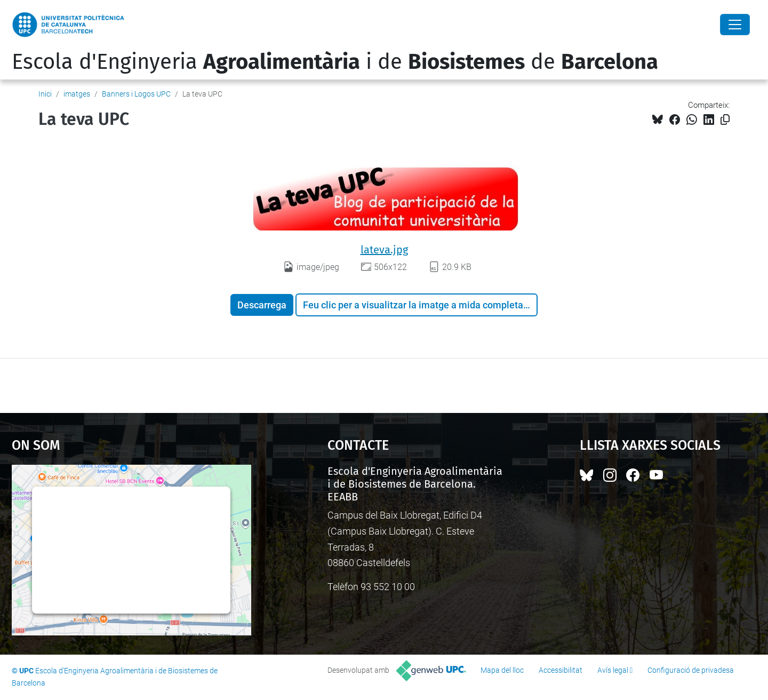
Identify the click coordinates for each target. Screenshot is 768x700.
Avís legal (613, 670)
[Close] (735, 25)
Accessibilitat (561, 670)
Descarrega (262, 305)
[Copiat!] (725, 120)
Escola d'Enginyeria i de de (335, 62)
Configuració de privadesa (691, 670)
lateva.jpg (384, 250)
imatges (77, 94)
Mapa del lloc (502, 670)
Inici (45, 94)
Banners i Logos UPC (136, 94)
